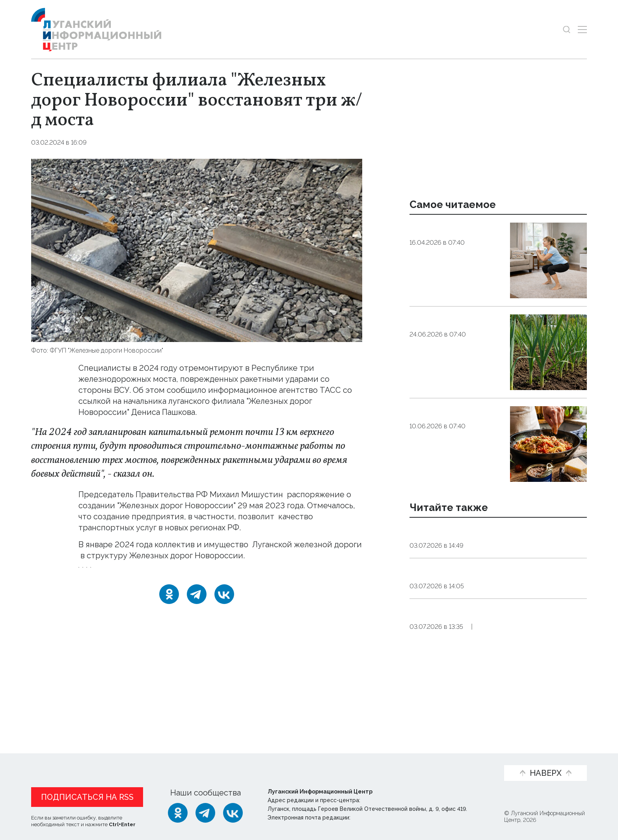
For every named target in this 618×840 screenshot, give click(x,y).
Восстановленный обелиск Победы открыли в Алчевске (481, 536)
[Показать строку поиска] (567, 29)
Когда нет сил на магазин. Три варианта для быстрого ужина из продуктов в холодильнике (455, 432)
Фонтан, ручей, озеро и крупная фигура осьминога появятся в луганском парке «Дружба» (487, 643)
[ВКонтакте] (224, 616)
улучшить (185, 528)
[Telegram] (197, 616)
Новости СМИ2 (54, 711)
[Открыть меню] (582, 29)
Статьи (90, 760)
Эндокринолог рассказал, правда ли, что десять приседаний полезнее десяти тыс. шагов (456, 248)
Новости (48, 760)
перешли (96, 567)
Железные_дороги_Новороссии (131, 584)
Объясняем (469, 760)
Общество (110, 142)
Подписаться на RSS (87, 797)
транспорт (294, 584)
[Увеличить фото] (197, 249)
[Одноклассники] (169, 616)
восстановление (215, 584)
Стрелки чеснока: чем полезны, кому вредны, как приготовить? (454, 330)
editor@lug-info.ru (379, 818)
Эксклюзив (528, 668)
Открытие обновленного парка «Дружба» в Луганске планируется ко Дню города (496, 587)
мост (259, 584)
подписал (141, 505)
